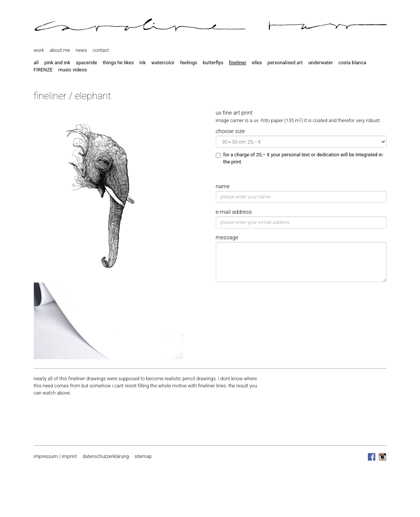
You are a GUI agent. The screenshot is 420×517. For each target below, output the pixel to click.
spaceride (87, 63)
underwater (320, 63)
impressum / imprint (55, 456)
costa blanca (352, 63)
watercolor (163, 63)
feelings (189, 63)
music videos (72, 70)
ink (142, 63)
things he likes (118, 63)
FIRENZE (43, 70)
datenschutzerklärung (106, 456)
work (39, 50)
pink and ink (57, 63)
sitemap (143, 456)
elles (257, 63)
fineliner (238, 63)
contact (101, 50)
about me (60, 50)
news (81, 50)
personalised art (285, 63)
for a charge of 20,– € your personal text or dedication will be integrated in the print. (299, 158)
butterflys (213, 63)
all (36, 63)
